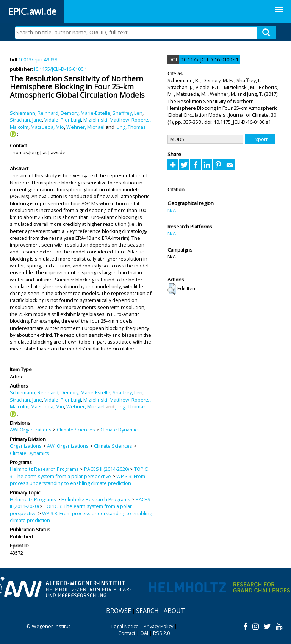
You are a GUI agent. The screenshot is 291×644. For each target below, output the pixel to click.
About (174, 611)
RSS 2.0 (161, 633)
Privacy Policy (158, 626)
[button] (172, 289)
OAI (144, 633)
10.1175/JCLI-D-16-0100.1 (60, 69)
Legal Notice (125, 626)
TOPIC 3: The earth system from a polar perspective (79, 472)
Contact (127, 633)
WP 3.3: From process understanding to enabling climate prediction (77, 480)
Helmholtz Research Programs (44, 469)
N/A (172, 210)
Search (147, 611)
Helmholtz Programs (33, 499)
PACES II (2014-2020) (106, 469)
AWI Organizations (31, 430)
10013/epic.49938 (38, 59)
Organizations (26, 446)
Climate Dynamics (120, 430)
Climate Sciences (76, 430)
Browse (119, 611)
